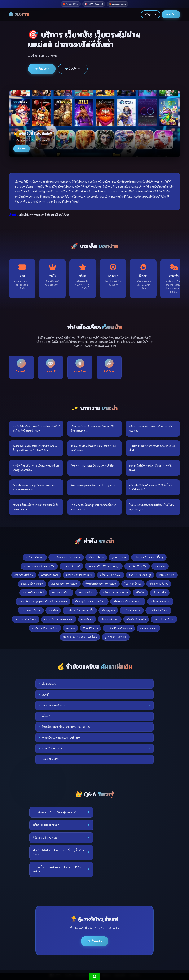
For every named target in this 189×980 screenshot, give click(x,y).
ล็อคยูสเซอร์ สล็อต (50, 575)
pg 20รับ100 (87, 619)
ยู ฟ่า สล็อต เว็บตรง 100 (116, 637)
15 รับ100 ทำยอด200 (160, 601)
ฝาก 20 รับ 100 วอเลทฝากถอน (59, 619)
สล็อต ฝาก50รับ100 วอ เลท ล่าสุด (104, 566)
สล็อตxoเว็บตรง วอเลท (111, 575)
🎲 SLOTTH (19, 14)
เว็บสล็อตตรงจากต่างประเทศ (64, 584)
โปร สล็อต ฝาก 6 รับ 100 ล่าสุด (66, 557)
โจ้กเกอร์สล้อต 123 (110, 619)
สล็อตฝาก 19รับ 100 (159, 584)
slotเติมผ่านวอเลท (148, 628)
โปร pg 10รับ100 (167, 575)
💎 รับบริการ (73, 69)
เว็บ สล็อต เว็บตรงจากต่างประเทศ (101, 584)
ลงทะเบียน (171, 14)
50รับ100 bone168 (132, 610)
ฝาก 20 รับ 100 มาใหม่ (33, 593)
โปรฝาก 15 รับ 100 (71, 566)
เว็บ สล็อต (71, 628)
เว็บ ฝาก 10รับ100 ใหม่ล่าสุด (119, 628)
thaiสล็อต (53, 610)
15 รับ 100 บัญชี (90, 628)
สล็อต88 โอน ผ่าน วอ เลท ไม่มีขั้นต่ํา (80, 637)
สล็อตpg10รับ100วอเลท (32, 584)
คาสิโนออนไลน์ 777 (24, 575)
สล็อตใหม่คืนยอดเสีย (136, 619)
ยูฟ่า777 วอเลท (119, 557)
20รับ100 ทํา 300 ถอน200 (115, 593)
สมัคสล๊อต (140, 593)
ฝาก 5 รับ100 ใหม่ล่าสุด (140, 575)
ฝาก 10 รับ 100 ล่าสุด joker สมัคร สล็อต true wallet (43, 601)
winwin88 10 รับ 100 (31, 610)
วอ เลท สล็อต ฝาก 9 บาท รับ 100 (39, 566)
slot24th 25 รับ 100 (137, 566)
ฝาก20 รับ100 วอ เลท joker (45, 628)
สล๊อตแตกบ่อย (160, 593)
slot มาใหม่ (160, 566)
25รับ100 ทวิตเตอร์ (35, 557)
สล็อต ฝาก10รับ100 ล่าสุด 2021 (128, 601)
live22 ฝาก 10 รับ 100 (164, 619)
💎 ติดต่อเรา (42, 69)
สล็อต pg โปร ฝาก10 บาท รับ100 (90, 601)
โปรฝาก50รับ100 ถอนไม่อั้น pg (149, 557)
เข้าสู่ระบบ (151, 14)
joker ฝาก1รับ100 (86, 593)
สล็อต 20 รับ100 (96, 557)
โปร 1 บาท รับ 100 (133, 584)
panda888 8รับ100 (61, 593)
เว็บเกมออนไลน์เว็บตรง (26, 619)
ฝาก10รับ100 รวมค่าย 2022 (79, 575)
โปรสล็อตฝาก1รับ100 (158, 610)
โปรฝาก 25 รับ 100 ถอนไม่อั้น (80, 610)
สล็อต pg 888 (108, 610)
